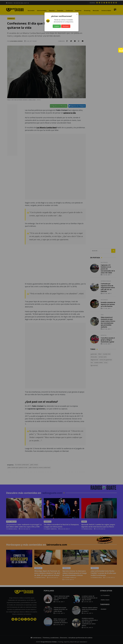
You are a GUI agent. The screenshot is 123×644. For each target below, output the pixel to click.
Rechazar (66, 26)
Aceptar (57, 26)
